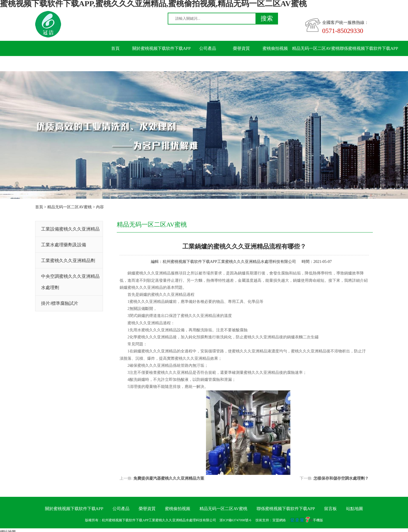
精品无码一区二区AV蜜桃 (316, 48)
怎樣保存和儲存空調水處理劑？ (341, 478)
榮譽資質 (241, 48)
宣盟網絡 (279, 520)
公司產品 (208, 48)
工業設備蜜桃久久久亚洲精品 (70, 229)
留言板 (116, 64)
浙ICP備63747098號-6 (235, 520)
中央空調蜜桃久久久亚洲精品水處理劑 (70, 282)
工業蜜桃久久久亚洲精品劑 (68, 261)
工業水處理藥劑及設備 (64, 245)
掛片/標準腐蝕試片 (60, 303)
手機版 (318, 520)
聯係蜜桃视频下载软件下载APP (369, 48)
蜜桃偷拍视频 (275, 48)
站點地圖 (355, 509)
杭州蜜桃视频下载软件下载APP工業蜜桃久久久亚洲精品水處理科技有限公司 (229, 262)
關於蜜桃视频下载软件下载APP (162, 48)
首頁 (115, 48)
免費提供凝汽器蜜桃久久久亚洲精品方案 (169, 478)
